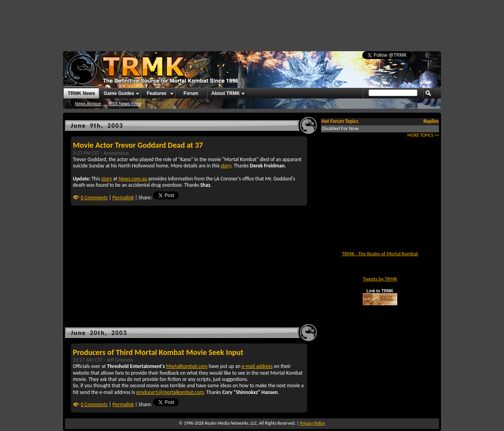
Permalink (123, 198)
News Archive (88, 104)
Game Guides (119, 93)
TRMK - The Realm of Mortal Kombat (380, 254)
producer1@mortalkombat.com (170, 392)
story (226, 166)
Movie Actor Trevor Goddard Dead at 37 (138, 145)
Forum (191, 93)
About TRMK (226, 93)
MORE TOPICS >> (423, 135)
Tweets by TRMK (380, 279)
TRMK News (81, 93)
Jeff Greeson (120, 360)
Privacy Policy (313, 423)
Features (157, 93)
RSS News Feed (125, 104)
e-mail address (257, 366)
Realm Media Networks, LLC (231, 423)
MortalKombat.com (187, 366)
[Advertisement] (252, 22)
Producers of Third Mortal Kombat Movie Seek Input (158, 352)
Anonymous (116, 153)
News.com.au (133, 179)
